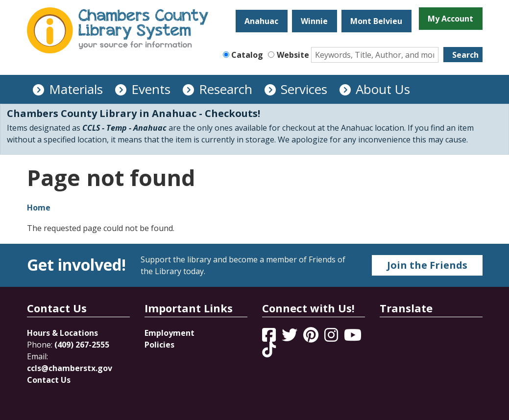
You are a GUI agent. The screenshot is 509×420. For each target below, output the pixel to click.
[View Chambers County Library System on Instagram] (332, 338)
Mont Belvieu (376, 21)
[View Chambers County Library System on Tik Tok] (269, 350)
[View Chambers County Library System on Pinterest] (312, 338)
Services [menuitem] (304, 89)
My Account (450, 19)
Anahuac (261, 21)
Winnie (314, 21)
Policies (159, 345)
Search (465, 55)
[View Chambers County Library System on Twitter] (291, 338)
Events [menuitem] (151, 89)
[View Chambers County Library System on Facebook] (270, 338)
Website (293, 55)
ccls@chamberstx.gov (70, 368)
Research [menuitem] (226, 89)
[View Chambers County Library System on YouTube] (353, 338)
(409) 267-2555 (82, 345)
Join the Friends (427, 265)
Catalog (247, 55)
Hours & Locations (62, 333)
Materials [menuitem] (76, 89)
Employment (170, 333)
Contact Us (49, 380)
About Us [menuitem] (383, 89)
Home (39, 208)
